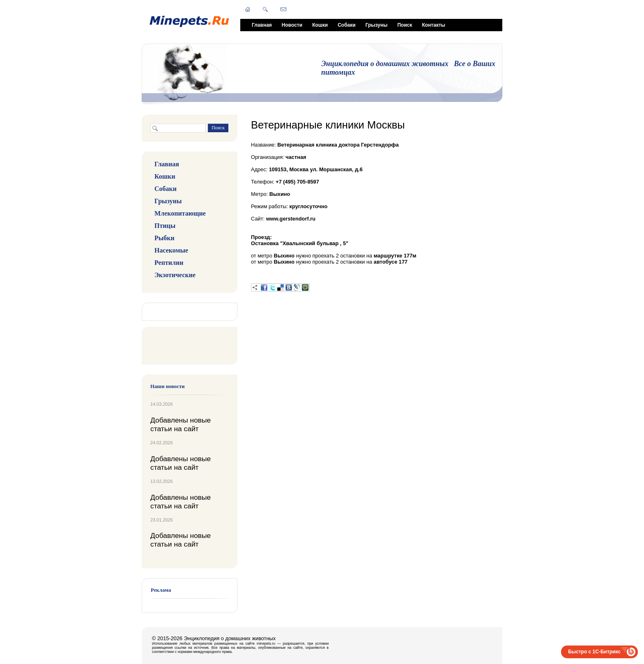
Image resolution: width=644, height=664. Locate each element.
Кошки (320, 25)
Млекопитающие (180, 213)
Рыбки (164, 238)
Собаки (346, 25)
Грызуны (377, 25)
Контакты (434, 25)
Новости (292, 25)
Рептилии (169, 263)
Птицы (165, 226)
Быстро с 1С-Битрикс (594, 652)
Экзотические (175, 275)
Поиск (405, 25)
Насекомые (171, 250)
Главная (262, 25)
